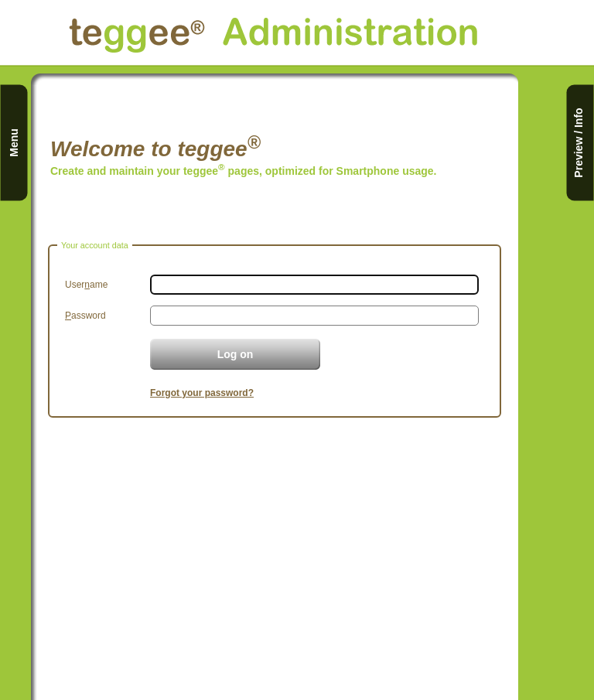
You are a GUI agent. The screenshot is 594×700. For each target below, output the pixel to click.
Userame (86, 285)
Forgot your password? (202, 393)
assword (85, 316)
